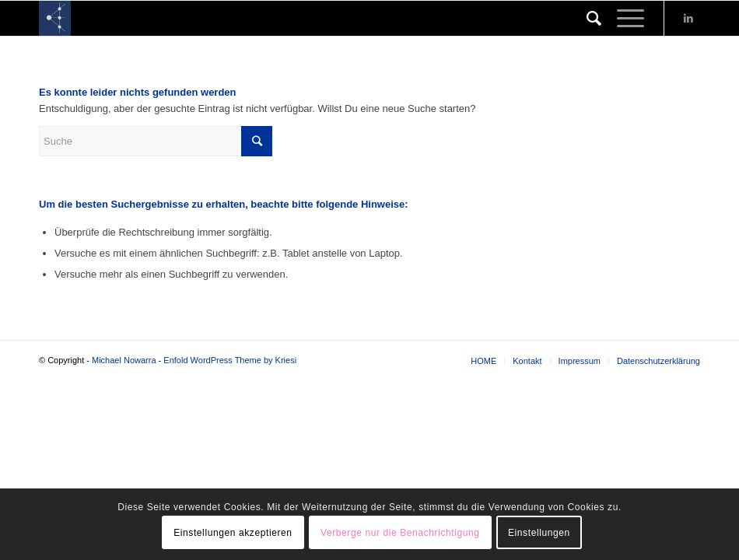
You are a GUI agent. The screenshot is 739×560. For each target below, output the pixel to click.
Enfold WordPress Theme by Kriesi (230, 360)
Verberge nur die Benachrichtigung (400, 533)
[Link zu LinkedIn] (688, 19)
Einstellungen (539, 533)
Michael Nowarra (124, 360)
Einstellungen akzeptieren (233, 533)
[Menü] (623, 18)
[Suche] (586, 18)
